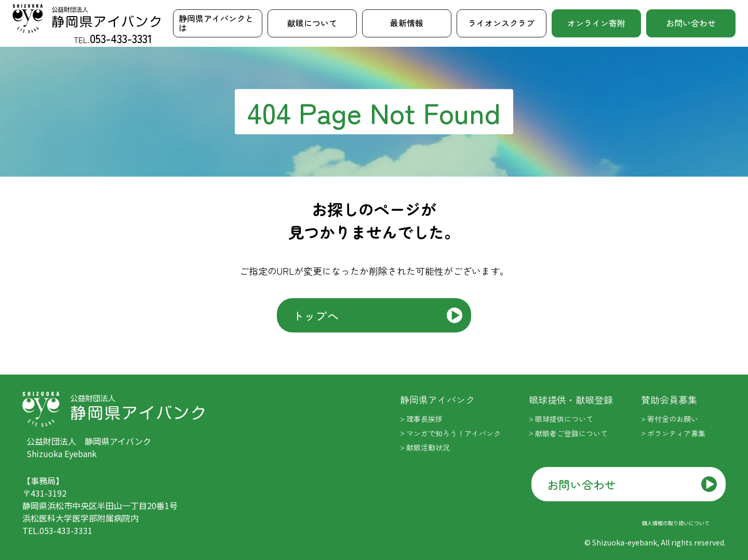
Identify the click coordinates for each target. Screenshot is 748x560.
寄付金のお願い (673, 419)
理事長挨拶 (424, 419)
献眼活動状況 (428, 447)
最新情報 (407, 23)
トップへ (316, 315)
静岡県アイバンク (437, 399)
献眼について (312, 23)
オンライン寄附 (596, 23)
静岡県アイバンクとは (216, 23)
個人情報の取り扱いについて (676, 523)
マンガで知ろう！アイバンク (453, 433)
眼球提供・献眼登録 (571, 399)
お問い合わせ (691, 23)
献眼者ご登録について (571, 433)
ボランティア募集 (676, 433)
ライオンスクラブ (501, 23)
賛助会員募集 (669, 399)
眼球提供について (564, 419)
